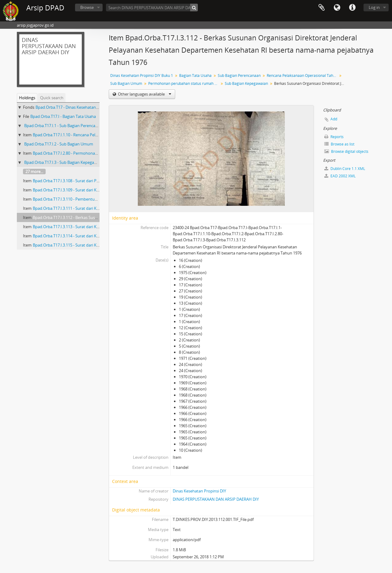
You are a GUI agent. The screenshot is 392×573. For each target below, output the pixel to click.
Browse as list (339, 144)
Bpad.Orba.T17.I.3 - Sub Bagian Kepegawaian (64, 162)
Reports (334, 137)
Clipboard (322, 8)
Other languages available (144, 94)
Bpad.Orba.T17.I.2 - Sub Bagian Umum (59, 144)
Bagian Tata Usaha (195, 75)
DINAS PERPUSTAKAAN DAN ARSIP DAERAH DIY (216, 499)
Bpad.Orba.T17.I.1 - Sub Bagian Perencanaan (64, 126)
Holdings (27, 98)
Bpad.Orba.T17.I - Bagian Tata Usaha (63, 116)
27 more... (34, 172)
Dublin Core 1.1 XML (345, 169)
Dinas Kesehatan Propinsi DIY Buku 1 (142, 75)
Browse (87, 7)
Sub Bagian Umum (126, 83)
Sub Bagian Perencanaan (239, 75)
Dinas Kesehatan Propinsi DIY (199, 491)
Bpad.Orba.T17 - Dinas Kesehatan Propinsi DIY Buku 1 (84, 107)
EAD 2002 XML (340, 176)
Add (334, 119)
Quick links (352, 8)
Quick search (52, 98)
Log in (374, 7)
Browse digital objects (346, 151)
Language (337, 8)
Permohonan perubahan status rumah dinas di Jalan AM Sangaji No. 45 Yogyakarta (184, 83)
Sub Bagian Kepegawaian (246, 83)
